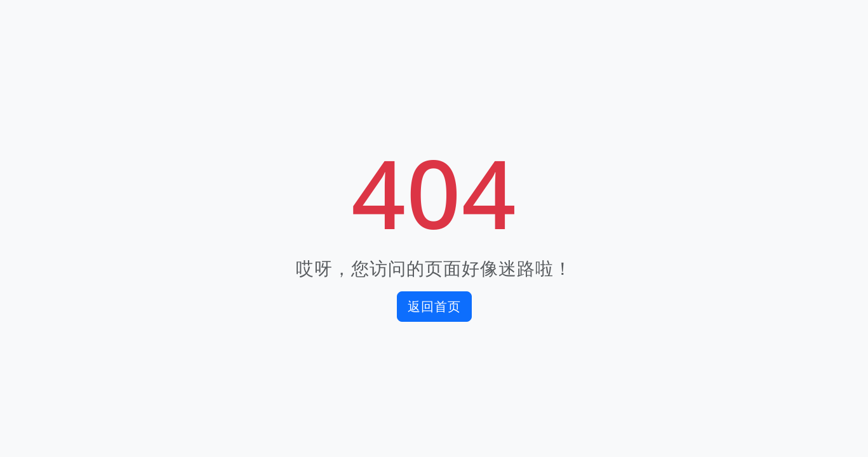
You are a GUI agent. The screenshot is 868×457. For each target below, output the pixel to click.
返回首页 (434, 306)
